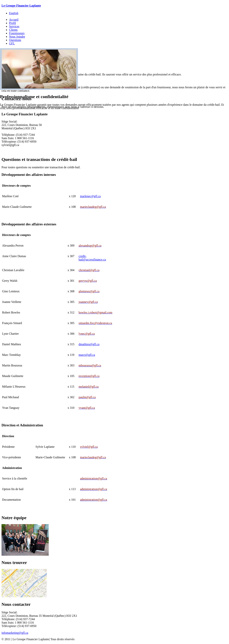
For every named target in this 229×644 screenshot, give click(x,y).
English (14, 13)
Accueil (14, 20)
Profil (12, 23)
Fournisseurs (17, 33)
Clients (13, 30)
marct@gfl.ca (87, 355)
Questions (15, 40)
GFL (12, 43)
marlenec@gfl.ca (90, 196)
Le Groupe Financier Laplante (21, 6)
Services (14, 26)
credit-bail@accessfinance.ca (92, 258)
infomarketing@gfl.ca (15, 633)
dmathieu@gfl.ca (89, 344)
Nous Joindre (17, 37)
